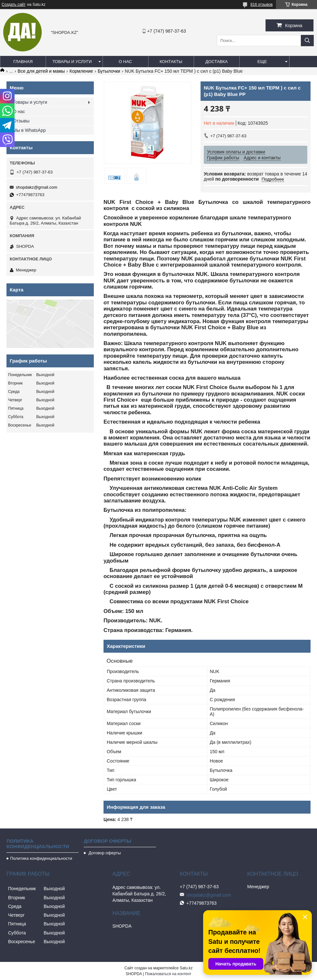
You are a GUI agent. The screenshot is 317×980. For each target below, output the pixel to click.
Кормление (81, 71)
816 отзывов (262, 5)
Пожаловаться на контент (168, 974)
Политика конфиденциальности (41, 858)
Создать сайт (14, 5)
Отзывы (21, 121)
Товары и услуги (72, 62)
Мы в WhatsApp (29, 130)
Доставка (217, 62)
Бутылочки (109, 71)
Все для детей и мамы (41, 71)
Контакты (171, 62)
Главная (23, 62)
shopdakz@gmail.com (37, 187)
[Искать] (307, 41)
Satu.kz (186, 968)
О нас (125, 62)
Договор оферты (104, 853)
